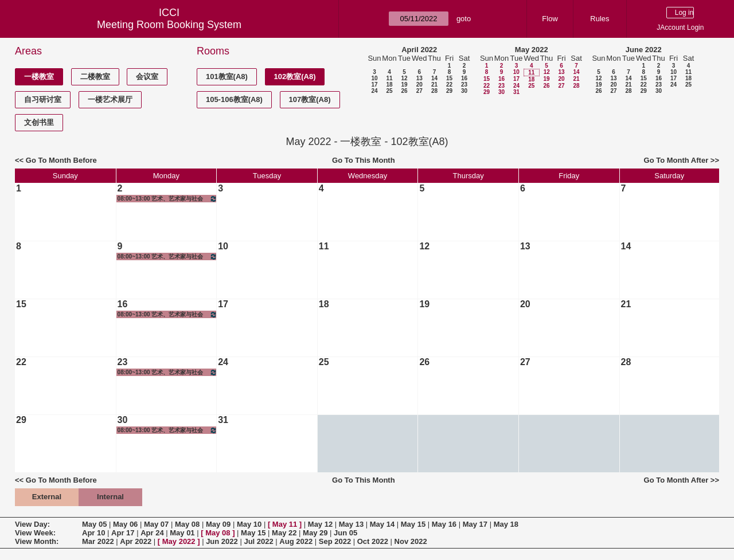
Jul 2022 (258, 541)
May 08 (187, 524)
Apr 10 (93, 533)
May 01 (182, 533)
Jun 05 (345, 533)
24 (374, 91)
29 (449, 91)
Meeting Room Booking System (169, 25)
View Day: (32, 524)
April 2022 (419, 50)
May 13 (351, 524)
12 (404, 78)
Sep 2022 (335, 541)
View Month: (37, 541)
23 (464, 85)
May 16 (444, 524)
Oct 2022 (373, 541)
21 (434, 85)
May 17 (475, 524)
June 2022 (644, 50)
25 (389, 91)
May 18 (506, 524)
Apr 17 (123, 533)
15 (449, 78)
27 (419, 91)
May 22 (284, 533)
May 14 (382, 524)
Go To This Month (364, 160)
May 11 (285, 524)
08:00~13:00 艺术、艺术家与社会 (168, 199)
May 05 (94, 524)
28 (434, 91)
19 (404, 85)
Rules (600, 19)
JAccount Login (680, 28)
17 (374, 85)
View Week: (35, 533)
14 (434, 78)
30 (464, 91)
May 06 (125, 524)
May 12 (320, 524)
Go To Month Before (61, 160)
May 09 (218, 524)
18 (389, 85)
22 (449, 85)
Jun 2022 (222, 541)
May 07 (156, 524)
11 (389, 78)
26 (404, 91)
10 (374, 78)
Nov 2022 (411, 541)
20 (419, 85)
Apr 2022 (136, 541)
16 (464, 78)
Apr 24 (152, 533)
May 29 (315, 533)
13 (419, 78)
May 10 (249, 524)
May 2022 (532, 50)
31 (516, 92)
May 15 (413, 524)
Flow (550, 19)
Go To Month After (676, 160)
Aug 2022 (296, 541)
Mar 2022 (98, 541)
